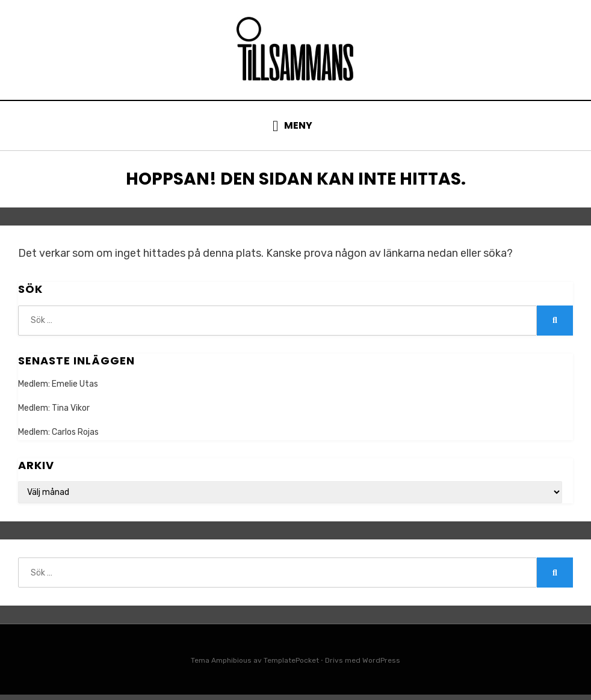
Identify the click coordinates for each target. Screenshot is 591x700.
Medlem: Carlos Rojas (58, 438)
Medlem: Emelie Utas (58, 390)
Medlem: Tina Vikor (54, 414)
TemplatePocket (291, 666)
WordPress (381, 666)
